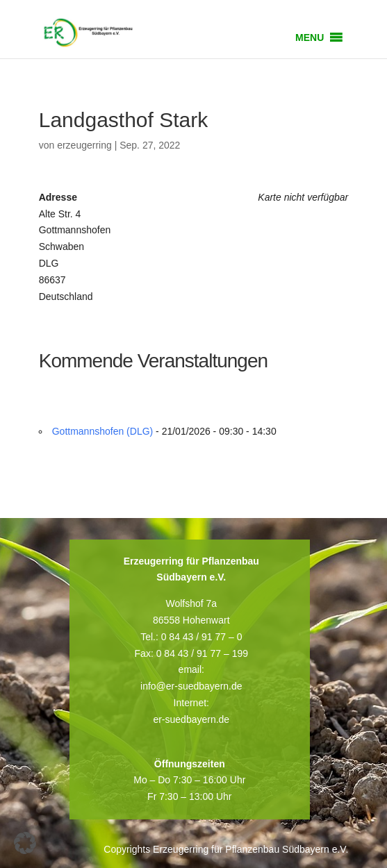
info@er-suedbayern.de (191, 686)
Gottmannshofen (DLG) (103, 431)
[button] (310, 37)
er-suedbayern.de (191, 719)
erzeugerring (84, 145)
